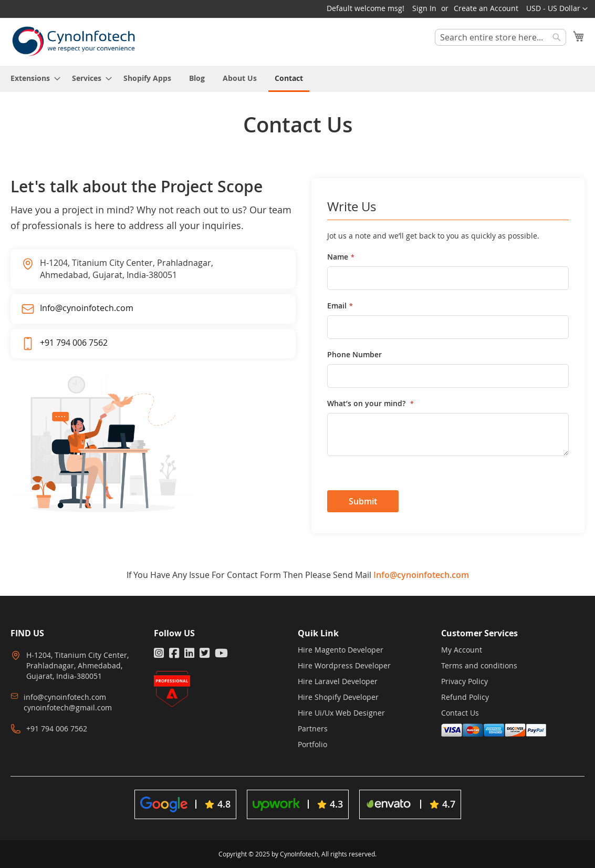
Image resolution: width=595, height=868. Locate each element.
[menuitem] (32, 78)
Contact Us (460, 713)
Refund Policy (465, 697)
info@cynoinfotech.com (65, 697)
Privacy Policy (464, 681)
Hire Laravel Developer (338, 681)
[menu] (297, 79)
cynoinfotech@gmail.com (68, 707)
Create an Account (486, 8)
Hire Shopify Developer (338, 697)
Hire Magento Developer (341, 650)
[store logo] (74, 41)
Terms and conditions (479, 665)
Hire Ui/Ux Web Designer (341, 713)
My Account (462, 650)
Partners (313, 729)
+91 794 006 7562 (74, 343)
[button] (557, 9)
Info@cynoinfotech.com (87, 308)
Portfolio (312, 744)
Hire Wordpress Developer (344, 665)
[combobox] (500, 37)
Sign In (424, 8)
